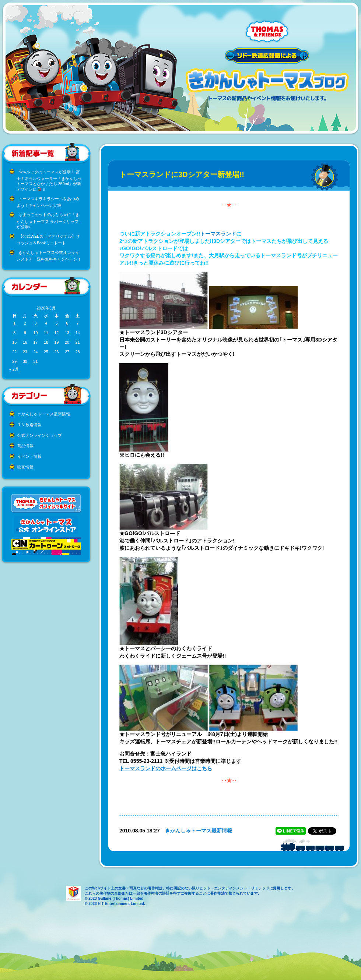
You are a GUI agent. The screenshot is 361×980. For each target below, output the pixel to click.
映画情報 (25, 467)
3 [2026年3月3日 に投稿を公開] (35, 323)
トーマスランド (218, 234)
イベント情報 (29, 456)
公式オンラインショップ (40, 435)
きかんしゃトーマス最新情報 (44, 414)
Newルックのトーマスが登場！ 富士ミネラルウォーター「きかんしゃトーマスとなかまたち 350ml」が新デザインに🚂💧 (49, 181)
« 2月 (14, 369)
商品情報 (25, 446)
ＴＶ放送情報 (29, 425)
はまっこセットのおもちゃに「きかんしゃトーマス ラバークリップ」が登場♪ (50, 221)
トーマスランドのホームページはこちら (166, 768)
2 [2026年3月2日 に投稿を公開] (25, 323)
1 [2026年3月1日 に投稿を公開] (14, 323)
